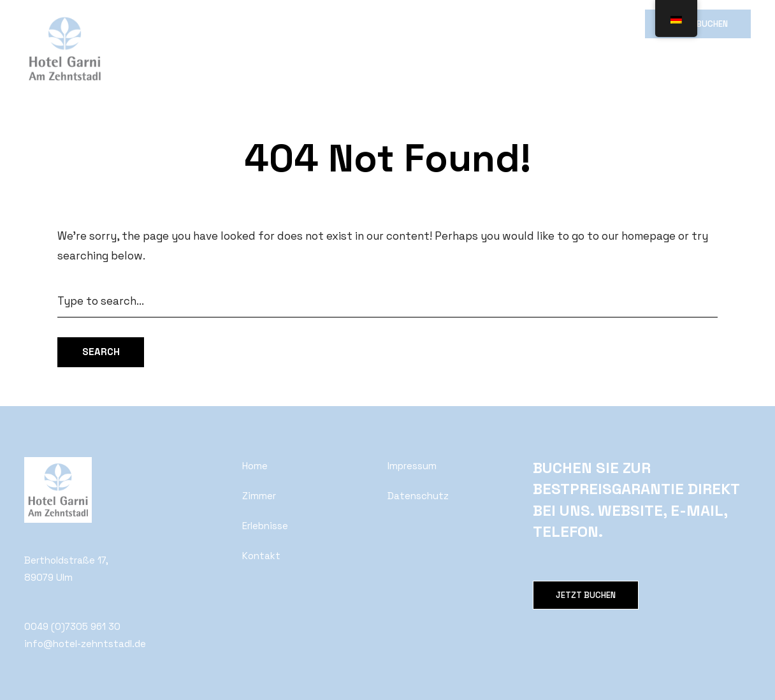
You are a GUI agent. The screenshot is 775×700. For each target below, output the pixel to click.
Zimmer (196, 24)
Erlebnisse (378, 24)
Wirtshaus (311, 24)
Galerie (250, 24)
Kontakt (441, 24)
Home (146, 24)
